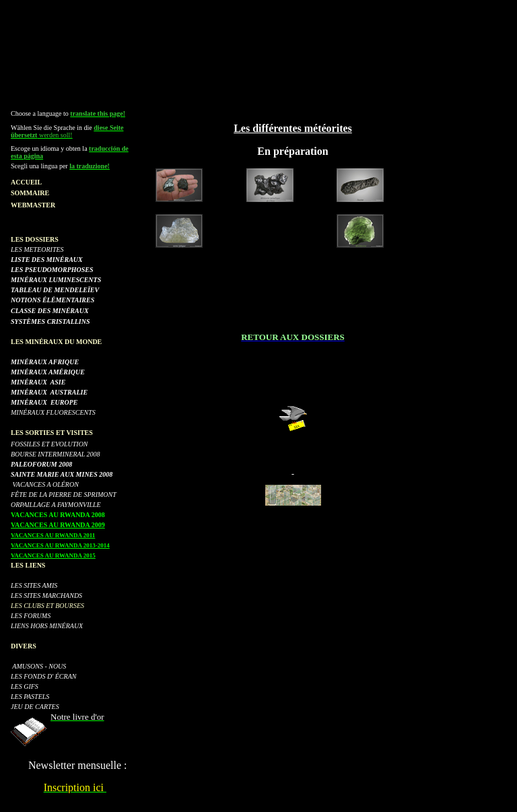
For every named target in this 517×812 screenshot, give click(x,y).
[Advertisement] (258, 36)
